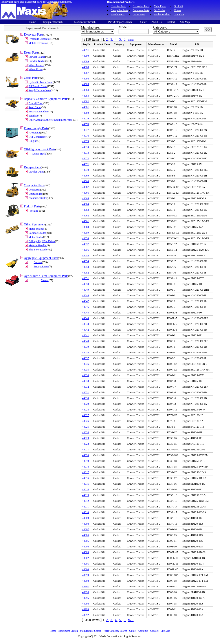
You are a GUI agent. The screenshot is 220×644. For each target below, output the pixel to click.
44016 (86, 478)
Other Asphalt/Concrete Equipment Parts (50, 120)
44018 (86, 467)
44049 (86, 290)
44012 (86, 501)
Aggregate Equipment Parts (41, 258)
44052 (86, 273)
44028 (86, 410)
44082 (86, 101)
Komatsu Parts (119, 6)
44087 (86, 73)
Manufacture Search (85, 22)
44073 (86, 153)
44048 (86, 295)
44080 (86, 113)
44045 (86, 313)
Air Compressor (38, 137)
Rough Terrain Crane (40, 90)
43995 (86, 598)
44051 (86, 278)
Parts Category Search (120, 22)
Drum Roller (35, 194)
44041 (86, 335)
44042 (86, 330)
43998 (86, 581)
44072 (86, 158)
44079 (86, 119)
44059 (86, 233)
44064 (86, 204)
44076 (86, 136)
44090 (86, 56)
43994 (86, 604)
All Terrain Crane (38, 86)
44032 (86, 387)
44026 (86, 421)
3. (112, 39)
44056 (86, 250)
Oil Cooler (159, 10)
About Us (156, 22)
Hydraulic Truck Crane (41, 82)
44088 (86, 67)
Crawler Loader (37, 57)
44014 (86, 489)
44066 (86, 193)
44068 (86, 181)
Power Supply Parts (36, 128)
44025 (86, 427)
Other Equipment (35, 224)
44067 (86, 187)
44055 (86, 255)
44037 (86, 358)
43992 (86, 615)
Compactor (34, 190)
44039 (86, 347)
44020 (86, 455)
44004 (86, 547)
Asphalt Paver (36, 103)
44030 (86, 398)
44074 (86, 147)
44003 (86, 552)
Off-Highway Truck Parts (40, 149)
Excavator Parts (141, 6)
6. (125, 39)
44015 (86, 484)
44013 (86, 495)
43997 (86, 586)
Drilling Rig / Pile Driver (42, 241)
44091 (86, 50)
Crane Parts (139, 14)
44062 (86, 216)
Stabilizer (34, 116)
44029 (86, 404)
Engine (33, 141)
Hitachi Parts (118, 14)
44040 (86, 341)
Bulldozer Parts (141, 10)
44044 (86, 318)
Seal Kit (179, 6)
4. (116, 39)
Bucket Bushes (162, 14)
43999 (86, 575)
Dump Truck (39, 154)
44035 (86, 370)
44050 (86, 284)
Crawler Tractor (37, 61)
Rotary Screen (41, 266)
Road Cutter (35, 107)
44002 (86, 558)
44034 (86, 375)
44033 (86, 381)
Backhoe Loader (37, 233)
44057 (86, 244)
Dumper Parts (32, 167)
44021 (86, 450)
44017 (86, 472)
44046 (86, 307)
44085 (86, 84)
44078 (86, 124)
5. (121, 39)
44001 (86, 564)
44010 (86, 512)
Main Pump (160, 6)
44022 (86, 444)
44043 (86, 324)
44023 (86, 438)
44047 (86, 301)
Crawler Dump (37, 172)
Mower (45, 280)
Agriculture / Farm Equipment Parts (46, 276)
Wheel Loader (36, 65)
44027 (86, 415)
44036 (86, 364)
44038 (86, 353)
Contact (171, 22)
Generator (35, 133)
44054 (86, 261)
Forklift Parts (32, 206)
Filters (178, 10)
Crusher (38, 262)
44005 (86, 541)
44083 (86, 96)
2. (107, 39)
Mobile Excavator (38, 43)
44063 (86, 210)
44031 (86, 392)
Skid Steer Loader (38, 250)
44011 (86, 507)
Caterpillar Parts (119, 10)
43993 (86, 609)
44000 (86, 569)
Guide (143, 22)
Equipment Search (53, 22)
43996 (86, 592)
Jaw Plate (179, 14)
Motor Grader (36, 237)
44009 (86, 518)
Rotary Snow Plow (39, 112)
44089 (86, 61)
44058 (86, 238)
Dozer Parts (31, 53)
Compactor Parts (34, 185)
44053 (86, 267)
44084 (86, 90)
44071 (86, 164)
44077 (86, 130)
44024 (86, 432)
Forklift (34, 211)
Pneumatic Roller (38, 198)
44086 (86, 79)
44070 (86, 170)
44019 (86, 461)
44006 (86, 535)
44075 (86, 141)
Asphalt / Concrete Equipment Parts (46, 99)
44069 (86, 176)
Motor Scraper (36, 229)
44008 (86, 524)
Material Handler (38, 245)
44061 (86, 221)
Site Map (185, 22)
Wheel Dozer (36, 69)
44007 (86, 529)
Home (32, 22)
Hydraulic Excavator (40, 39)
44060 (86, 227)
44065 (86, 198)
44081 (86, 107)
